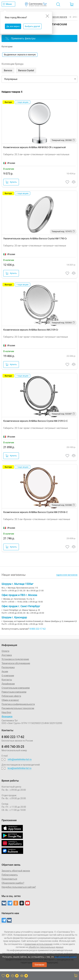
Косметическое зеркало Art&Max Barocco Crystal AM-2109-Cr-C (35, 421)
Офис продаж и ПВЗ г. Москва (19, 595)
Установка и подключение (15, 659)
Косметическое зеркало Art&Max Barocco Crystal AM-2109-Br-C (35, 512)
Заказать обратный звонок (16, 871)
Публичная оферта (11, 696)
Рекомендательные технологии (18, 708)
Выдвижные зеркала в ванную (20, 55)
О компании (8, 676)
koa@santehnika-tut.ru (20, 768)
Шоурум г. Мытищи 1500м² (17, 584)
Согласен (39, 965)
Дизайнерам (8, 684)
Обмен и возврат (10, 700)
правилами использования (38, 944)
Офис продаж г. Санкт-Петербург (21, 606)
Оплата (5, 651)
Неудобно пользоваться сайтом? (19, 887)
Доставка (7, 655)
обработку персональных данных (46, 947)
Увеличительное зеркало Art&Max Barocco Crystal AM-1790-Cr (35, 239)
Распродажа (8, 667)
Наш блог (6, 712)
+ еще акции (23, 102)
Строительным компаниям (16, 688)
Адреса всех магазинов (67, 575)
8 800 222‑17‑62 (13, 737)
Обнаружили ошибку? (13, 883)
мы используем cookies (66, 957)
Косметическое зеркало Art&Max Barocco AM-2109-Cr (31, 330)
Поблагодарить (10, 875)
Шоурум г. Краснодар (14, 617)
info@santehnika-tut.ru (20, 759)
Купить (11, 182)
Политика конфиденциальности (18, 704)
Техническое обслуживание (16, 663)
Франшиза (7, 716)
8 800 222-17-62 (38, 629)
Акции (5, 671)
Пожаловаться (9, 879)
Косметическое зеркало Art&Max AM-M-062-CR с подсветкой (34, 147)
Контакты (7, 680)
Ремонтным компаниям (14, 692)
